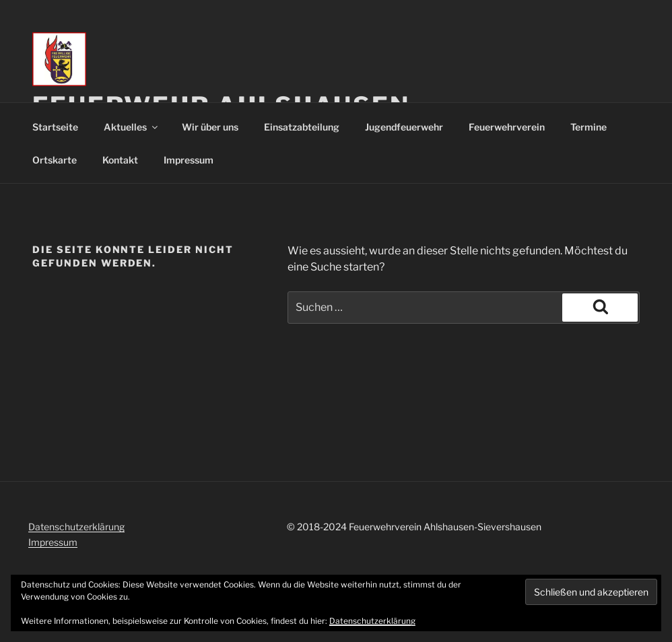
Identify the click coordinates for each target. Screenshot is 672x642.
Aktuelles (132, 127)
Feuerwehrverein (507, 127)
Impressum (189, 160)
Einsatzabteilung (302, 127)
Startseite (55, 127)
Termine (589, 127)
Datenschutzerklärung (76, 527)
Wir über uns (210, 127)
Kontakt (120, 160)
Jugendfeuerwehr (404, 127)
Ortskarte (55, 160)
